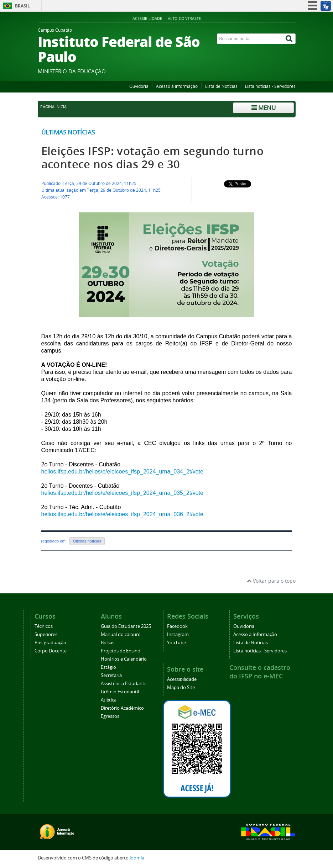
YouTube (176, 643)
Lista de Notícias (221, 86)
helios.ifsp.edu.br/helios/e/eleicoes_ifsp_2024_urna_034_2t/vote (122, 472)
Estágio (108, 667)
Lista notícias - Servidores (270, 86)
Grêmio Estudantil (120, 692)
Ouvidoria (139, 86)
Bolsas (108, 643)
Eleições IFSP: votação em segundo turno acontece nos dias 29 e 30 (153, 158)
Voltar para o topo (271, 581)
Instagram (178, 634)
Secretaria (111, 675)
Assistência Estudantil (124, 684)
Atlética (109, 700)
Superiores (46, 634)
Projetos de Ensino (121, 651)
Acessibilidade (147, 18)
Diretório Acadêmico (122, 708)
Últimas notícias (68, 132)
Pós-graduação (50, 643)
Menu (263, 108)
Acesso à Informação (177, 86)
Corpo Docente (51, 651)
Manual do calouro (121, 634)
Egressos (110, 716)
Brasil (22, 6)
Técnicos (44, 626)
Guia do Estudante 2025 (126, 626)
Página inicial (54, 107)
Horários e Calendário (124, 659)
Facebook (177, 626)
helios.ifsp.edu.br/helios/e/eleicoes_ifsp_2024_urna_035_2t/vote (122, 493)
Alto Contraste (184, 18)
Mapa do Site (181, 687)
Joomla (137, 858)
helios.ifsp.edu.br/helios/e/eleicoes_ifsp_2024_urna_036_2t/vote (122, 514)
